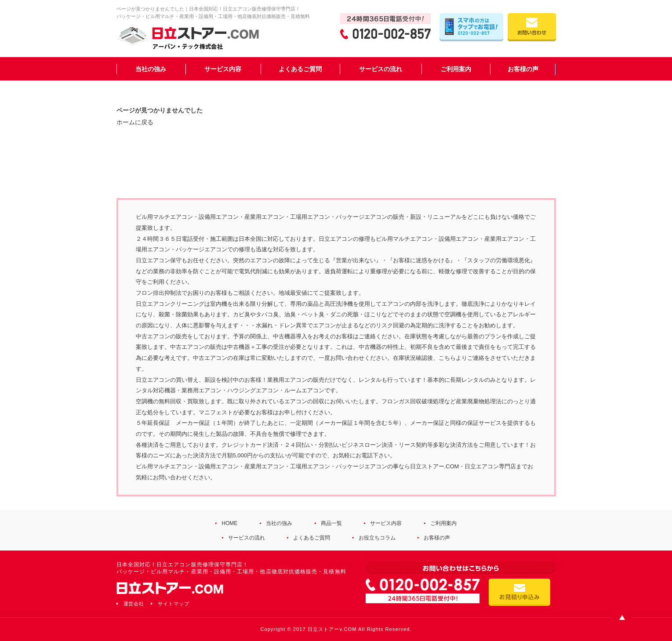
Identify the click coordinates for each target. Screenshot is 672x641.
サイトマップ (174, 604)
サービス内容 (223, 69)
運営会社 (134, 604)
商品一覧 (331, 523)
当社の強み (151, 69)
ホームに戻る (135, 122)
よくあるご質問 (300, 69)
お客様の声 (523, 69)
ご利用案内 (456, 69)
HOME (229, 523)
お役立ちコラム (377, 538)
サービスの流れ (381, 69)
